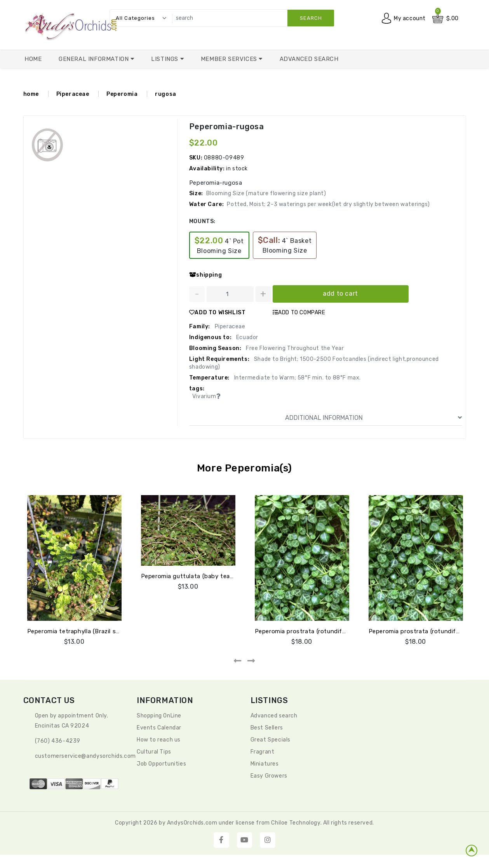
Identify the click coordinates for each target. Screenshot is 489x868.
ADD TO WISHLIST (218, 313)
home (31, 94)
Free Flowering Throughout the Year (294, 348)
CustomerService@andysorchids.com (85, 756)
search (311, 18)
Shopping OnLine (159, 716)
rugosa (166, 94)
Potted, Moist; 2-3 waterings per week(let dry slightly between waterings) (328, 204)
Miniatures (265, 764)
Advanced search (274, 716)
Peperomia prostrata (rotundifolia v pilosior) (318, 631)
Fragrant (263, 752)
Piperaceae (73, 94)
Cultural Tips (154, 752)
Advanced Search (309, 59)
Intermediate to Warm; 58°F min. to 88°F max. (297, 378)
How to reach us (159, 740)
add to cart (340, 294)
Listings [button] (165, 59)
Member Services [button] (230, 59)
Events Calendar (159, 728)
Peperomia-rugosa (227, 126)
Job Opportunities (161, 764)
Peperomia (122, 94)
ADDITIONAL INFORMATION (374, 418)
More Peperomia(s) (244, 468)
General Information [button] (95, 59)
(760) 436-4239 (58, 741)
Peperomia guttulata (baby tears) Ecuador (202, 576)
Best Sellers (267, 728)
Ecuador (246, 337)
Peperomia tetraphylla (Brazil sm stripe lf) (88, 631)
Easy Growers (269, 776)
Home (33, 59)
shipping (205, 275)
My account (410, 18)
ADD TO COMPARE (299, 313)
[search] (251, 18)
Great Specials (271, 740)
